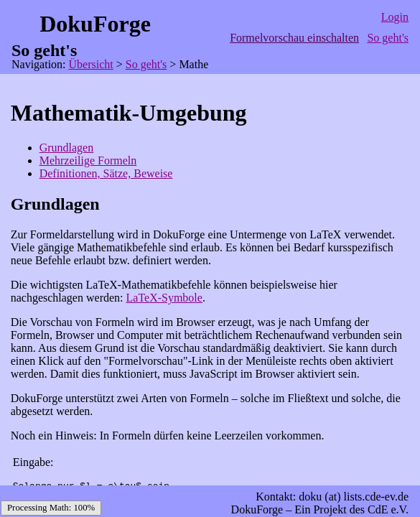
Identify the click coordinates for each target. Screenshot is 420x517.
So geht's (388, 38)
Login (395, 17)
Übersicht (91, 64)
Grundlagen (67, 148)
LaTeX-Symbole (164, 298)
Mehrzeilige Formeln (88, 160)
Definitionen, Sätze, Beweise (106, 173)
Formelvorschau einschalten (294, 38)
